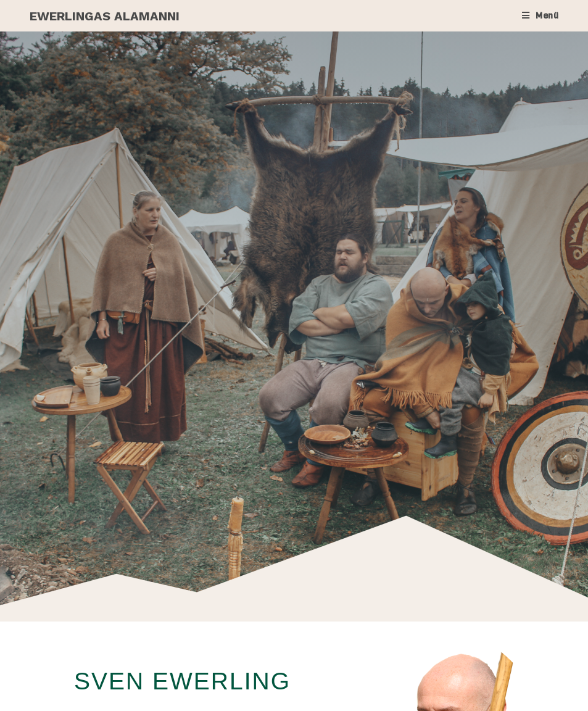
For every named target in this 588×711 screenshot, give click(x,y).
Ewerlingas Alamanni (105, 16)
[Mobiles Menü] (540, 16)
